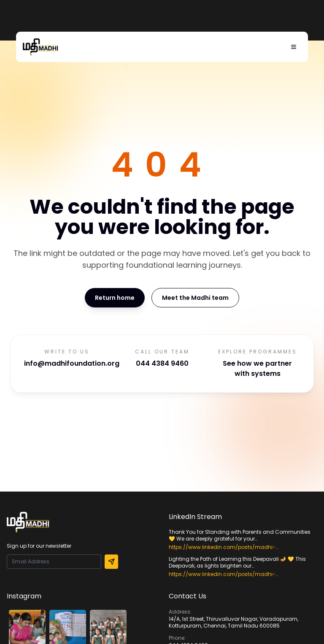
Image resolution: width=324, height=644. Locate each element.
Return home (115, 298)
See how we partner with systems (257, 368)
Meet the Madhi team (195, 298)
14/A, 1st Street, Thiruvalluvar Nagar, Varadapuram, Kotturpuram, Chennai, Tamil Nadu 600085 (234, 622)
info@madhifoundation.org (72, 363)
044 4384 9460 (162, 363)
